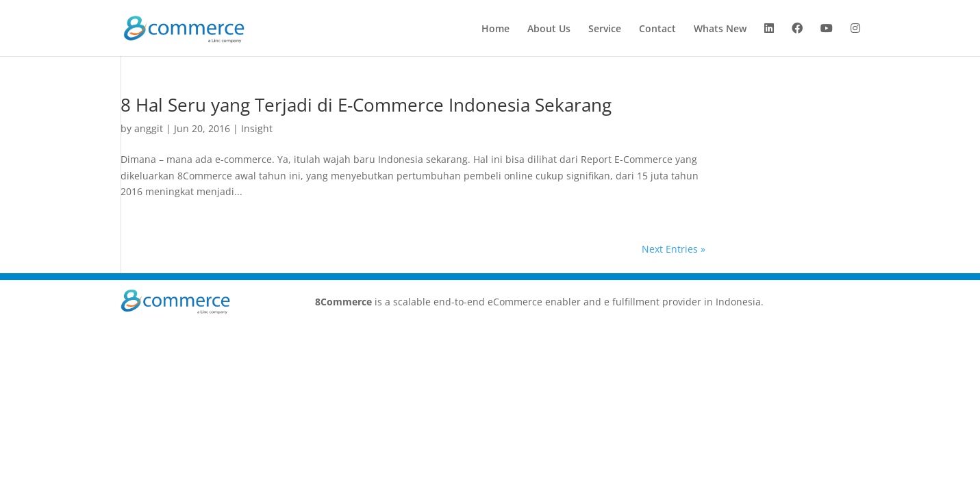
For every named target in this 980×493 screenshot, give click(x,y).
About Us (549, 29)
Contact (657, 29)
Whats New (720, 29)
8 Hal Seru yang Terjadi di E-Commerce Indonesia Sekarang (366, 105)
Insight (257, 128)
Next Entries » (674, 249)
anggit (149, 128)
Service (605, 29)
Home (495, 29)
